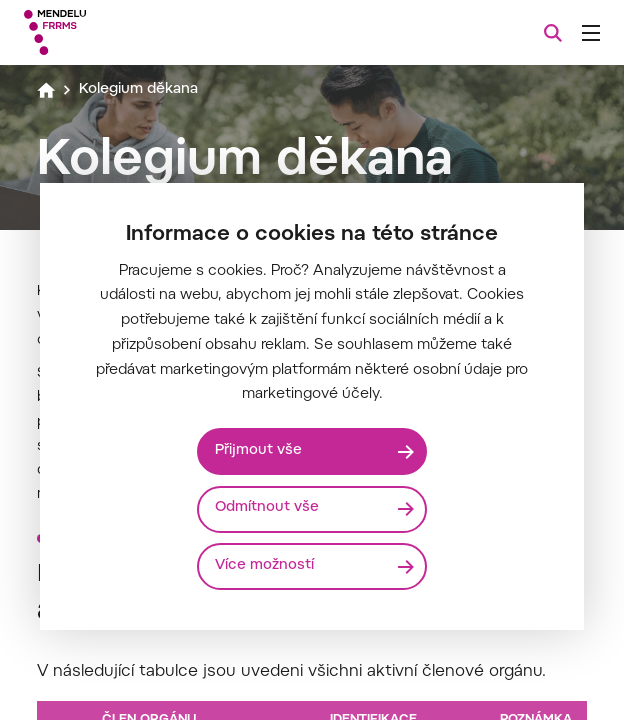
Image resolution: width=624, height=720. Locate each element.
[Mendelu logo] (127, 32)
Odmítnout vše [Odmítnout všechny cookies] (268, 508)
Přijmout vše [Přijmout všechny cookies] (259, 450)
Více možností (265, 566)
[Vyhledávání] (553, 33)
